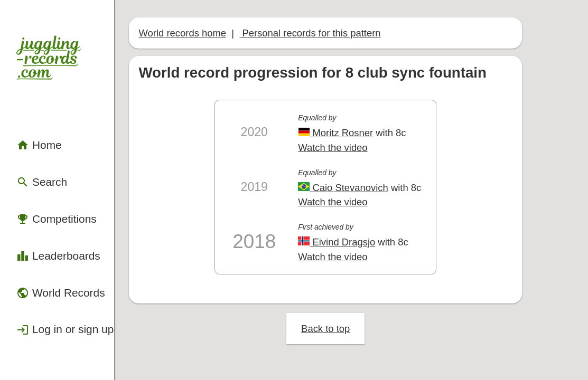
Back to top (361, 274)
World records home (199, 19)
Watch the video (368, 118)
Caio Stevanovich (377, 152)
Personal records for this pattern (310, 19)
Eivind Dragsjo (371, 199)
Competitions (45, 166)
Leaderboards (46, 195)
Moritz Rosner (370, 105)
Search (34, 138)
